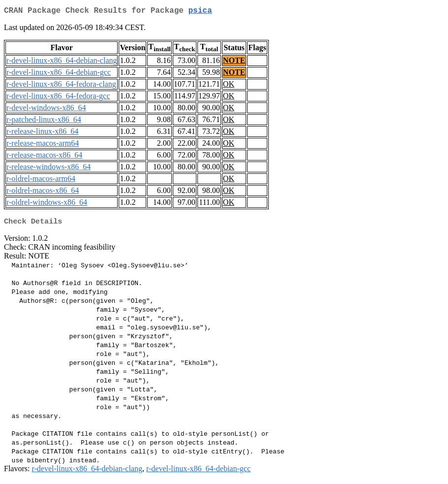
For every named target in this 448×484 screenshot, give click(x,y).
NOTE (234, 62)
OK (229, 86)
